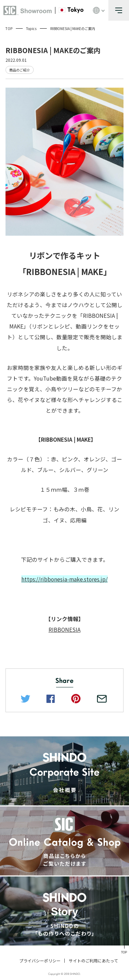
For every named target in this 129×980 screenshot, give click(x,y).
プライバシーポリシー (40, 961)
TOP (9, 28)
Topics (31, 28)
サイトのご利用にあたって (93, 961)
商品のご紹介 (20, 70)
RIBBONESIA (64, 629)
